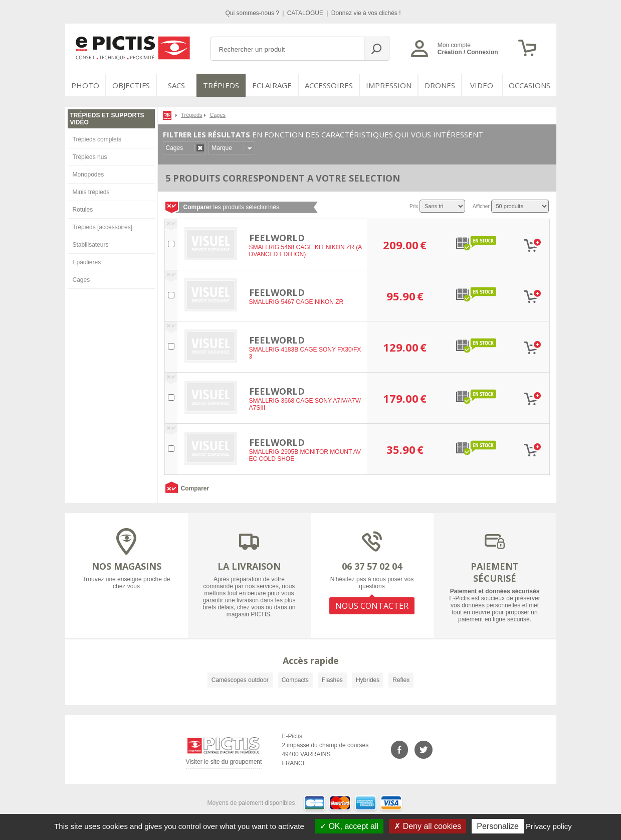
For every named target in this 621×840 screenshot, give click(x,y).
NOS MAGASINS (127, 566)
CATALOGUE (306, 13)
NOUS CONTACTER (372, 606)
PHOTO (85, 85)
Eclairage (272, 85)
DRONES (440, 85)
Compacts (295, 680)
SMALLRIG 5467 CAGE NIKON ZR (296, 302)
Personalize (498, 826)
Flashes (332, 680)
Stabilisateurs (91, 245)
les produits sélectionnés (231, 207)
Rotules (83, 210)
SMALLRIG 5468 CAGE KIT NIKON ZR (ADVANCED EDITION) (306, 251)
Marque (222, 148)
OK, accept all (349, 826)
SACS (176, 85)
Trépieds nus (90, 157)
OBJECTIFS (131, 85)
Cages (81, 280)
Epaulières (87, 262)
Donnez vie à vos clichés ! (366, 13)
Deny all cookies (428, 826)
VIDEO (482, 85)
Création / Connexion (468, 52)
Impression (389, 85)
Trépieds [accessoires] (103, 227)
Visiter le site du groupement (224, 764)
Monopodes (88, 175)
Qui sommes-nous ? (253, 13)
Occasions (530, 85)
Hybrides (368, 680)
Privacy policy (549, 826)
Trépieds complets (97, 139)
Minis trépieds (91, 192)
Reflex (401, 680)
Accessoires (329, 85)
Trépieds (221, 85)
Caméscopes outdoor (240, 680)
